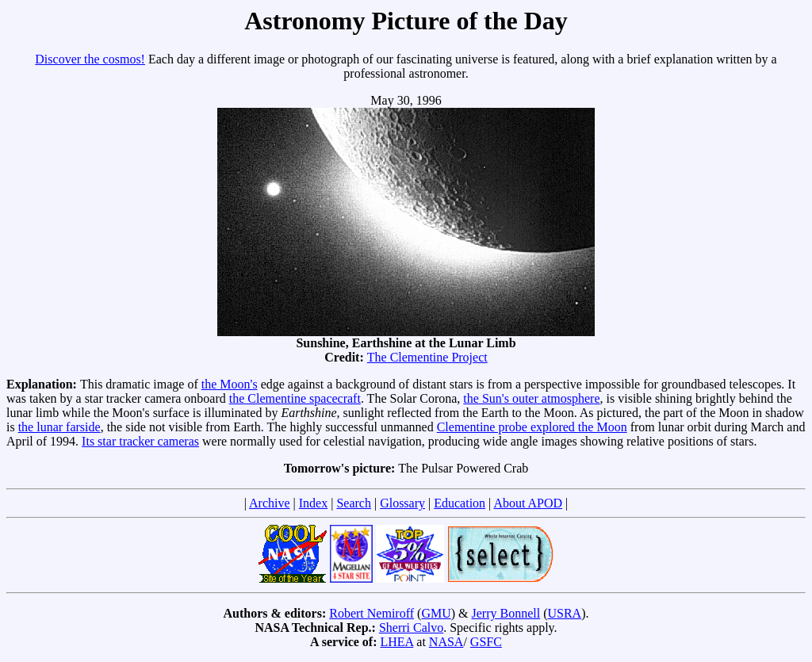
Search (354, 503)
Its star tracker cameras (140, 441)
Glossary (402, 503)
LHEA (397, 642)
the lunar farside (59, 427)
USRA (564, 613)
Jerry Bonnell (506, 613)
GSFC (486, 642)
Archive (270, 503)
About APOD (528, 503)
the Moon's (230, 384)
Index (313, 503)
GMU (436, 613)
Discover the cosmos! (90, 59)
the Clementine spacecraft (295, 398)
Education (460, 503)
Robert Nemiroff (372, 613)
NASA (446, 642)
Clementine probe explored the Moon (532, 427)
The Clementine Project (427, 357)
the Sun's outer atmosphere (531, 398)
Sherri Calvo (411, 628)
